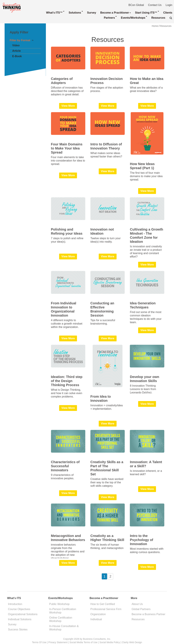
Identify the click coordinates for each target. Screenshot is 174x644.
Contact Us (155, 5)
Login (169, 5)
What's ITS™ (55, 13)
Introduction (15, 604)
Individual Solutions (20, 619)
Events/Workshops (134, 18)
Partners (110, 18)
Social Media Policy (110, 642)
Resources (158, 18)
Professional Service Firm (106, 609)
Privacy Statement (58, 642)
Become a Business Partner (149, 614)
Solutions (76, 13)
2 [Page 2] (110, 576)
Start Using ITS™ (147, 13)
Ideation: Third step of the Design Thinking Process (67, 381)
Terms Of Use (39, 642)
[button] (171, 18)
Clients (168, 13)
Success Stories (18, 629)
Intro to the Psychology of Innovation (141, 540)
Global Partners (141, 609)
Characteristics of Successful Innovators (65, 466)
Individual (96, 619)
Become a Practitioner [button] (116, 13)
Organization (98, 614)
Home (155, 26)
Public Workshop (59, 604)
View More (68, 106)
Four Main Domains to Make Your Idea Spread (67, 148)
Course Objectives (19, 609)
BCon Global (136, 5)
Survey (92, 13)
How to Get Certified (103, 604)
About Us (137, 604)
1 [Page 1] (104, 576)
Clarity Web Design (132, 642)
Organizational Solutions (23, 614)
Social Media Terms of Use (84, 642)
